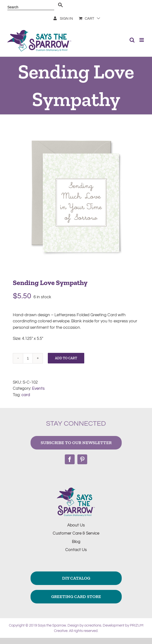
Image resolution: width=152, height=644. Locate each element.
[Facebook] (70, 459)
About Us (76, 525)
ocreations (93, 625)
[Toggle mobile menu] (142, 40)
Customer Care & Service (76, 533)
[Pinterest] (82, 459)
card (26, 395)
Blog (76, 542)
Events (38, 389)
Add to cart (66, 358)
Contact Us (76, 550)
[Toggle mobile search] (132, 40)
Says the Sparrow (52, 625)
